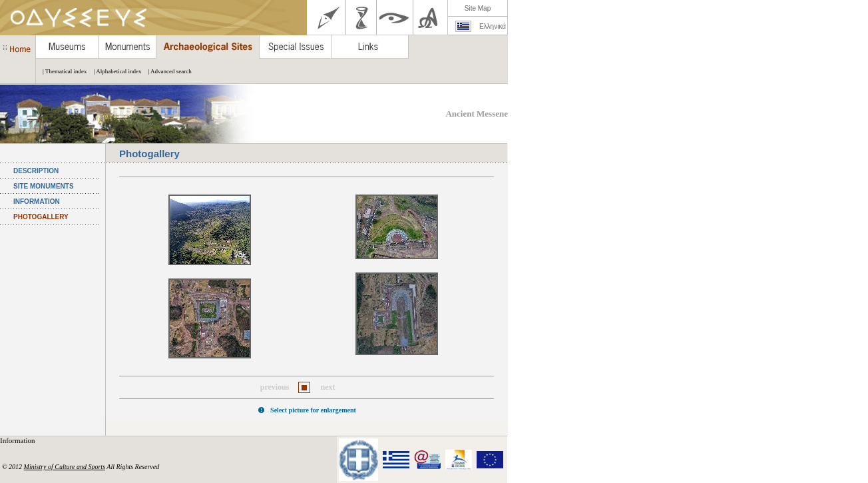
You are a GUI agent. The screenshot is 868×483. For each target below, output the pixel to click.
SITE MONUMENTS (44, 186)
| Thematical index (62, 71)
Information (18, 440)
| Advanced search (166, 71)
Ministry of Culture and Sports (65, 467)
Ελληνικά (493, 26)
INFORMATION (37, 202)
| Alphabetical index (114, 71)
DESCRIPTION (36, 171)
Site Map (478, 8)
